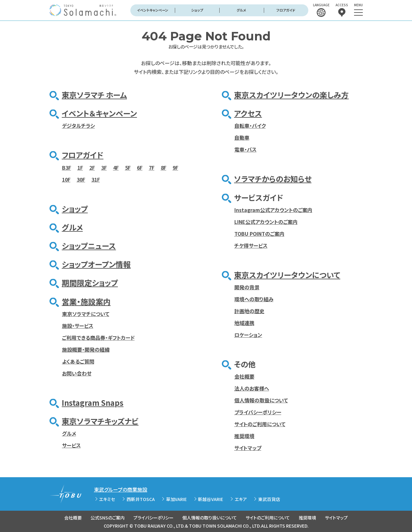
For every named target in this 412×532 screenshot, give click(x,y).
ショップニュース (89, 246)
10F (66, 179)
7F (152, 168)
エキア (241, 499)
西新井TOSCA (141, 499)
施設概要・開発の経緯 (86, 349)
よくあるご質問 (78, 361)
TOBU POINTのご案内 (259, 234)
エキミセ (107, 499)
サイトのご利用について (260, 424)
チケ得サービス (251, 245)
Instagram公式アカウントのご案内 (273, 210)
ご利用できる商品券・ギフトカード (98, 338)
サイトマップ (248, 448)
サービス (71, 445)
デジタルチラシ (78, 126)
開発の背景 (247, 287)
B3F (67, 168)
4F (116, 168)
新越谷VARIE (211, 499)
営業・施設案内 (86, 301)
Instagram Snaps (93, 403)
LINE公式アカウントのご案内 (266, 222)
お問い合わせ (77, 373)
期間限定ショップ (90, 283)
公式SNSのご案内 (108, 518)
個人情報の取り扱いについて (210, 518)
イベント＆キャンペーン (99, 113)
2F (92, 168)
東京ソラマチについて (86, 314)
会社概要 (244, 376)
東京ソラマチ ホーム (94, 95)
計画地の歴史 (249, 311)
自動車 (242, 137)
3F (104, 168)
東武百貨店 (269, 499)
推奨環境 (244, 436)
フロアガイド (286, 10)
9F (175, 168)
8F (164, 168)
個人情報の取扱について (261, 400)
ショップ (197, 10)
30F (81, 179)
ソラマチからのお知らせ (273, 179)
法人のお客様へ (252, 388)
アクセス (248, 113)
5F (128, 168)
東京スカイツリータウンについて (287, 275)
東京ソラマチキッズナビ (100, 421)
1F (80, 168)
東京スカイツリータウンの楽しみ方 (291, 95)
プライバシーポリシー (258, 412)
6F (140, 168)
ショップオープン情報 (96, 264)
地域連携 (244, 323)
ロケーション (248, 335)
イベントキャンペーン (153, 10)
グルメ (241, 10)
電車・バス (245, 149)
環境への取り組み (254, 299)
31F (96, 179)
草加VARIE (176, 499)
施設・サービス (78, 326)
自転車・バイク (250, 126)
